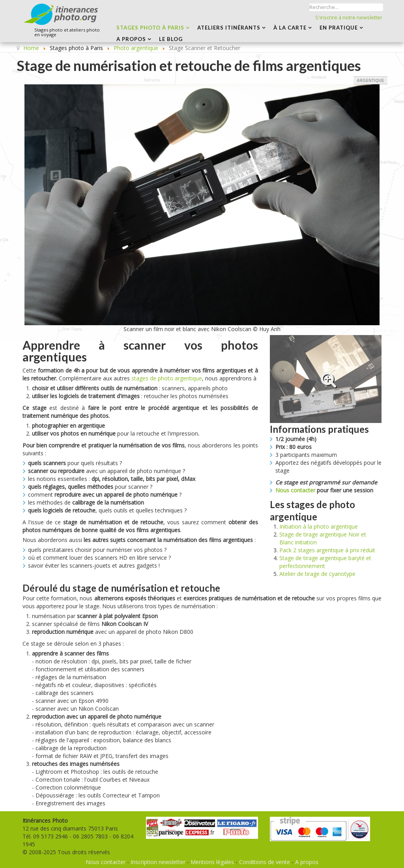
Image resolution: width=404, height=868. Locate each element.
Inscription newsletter (158, 862)
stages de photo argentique (167, 378)
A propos (307, 862)
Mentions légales (212, 862)
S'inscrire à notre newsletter (349, 18)
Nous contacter (295, 490)
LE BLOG (171, 39)
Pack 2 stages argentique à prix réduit (327, 550)
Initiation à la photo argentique (319, 526)
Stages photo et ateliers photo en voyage (67, 33)
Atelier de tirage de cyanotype (317, 574)
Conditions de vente (265, 862)
